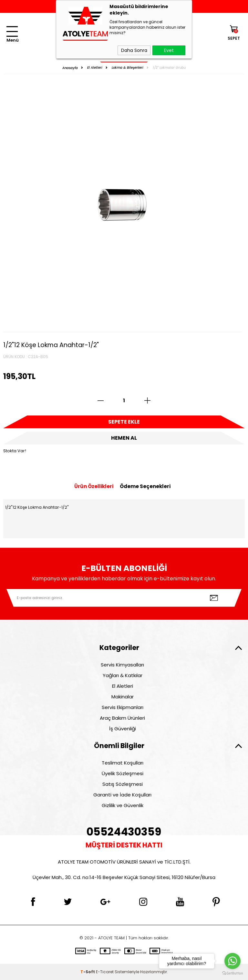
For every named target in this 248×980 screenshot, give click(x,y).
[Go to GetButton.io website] (232, 973)
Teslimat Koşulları (123, 763)
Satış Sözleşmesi (123, 784)
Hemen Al (124, 438)
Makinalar (123, 697)
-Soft (88, 972)
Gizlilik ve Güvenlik (123, 805)
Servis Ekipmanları (123, 707)
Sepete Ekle (124, 422)
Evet (169, 50)
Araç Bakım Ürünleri (122, 718)
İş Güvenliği (123, 729)
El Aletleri (123, 686)
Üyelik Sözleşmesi (123, 773)
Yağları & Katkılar (123, 675)
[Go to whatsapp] (232, 961)
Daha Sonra (134, 50)
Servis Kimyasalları (122, 665)
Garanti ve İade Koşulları (122, 795)
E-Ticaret (105, 972)
